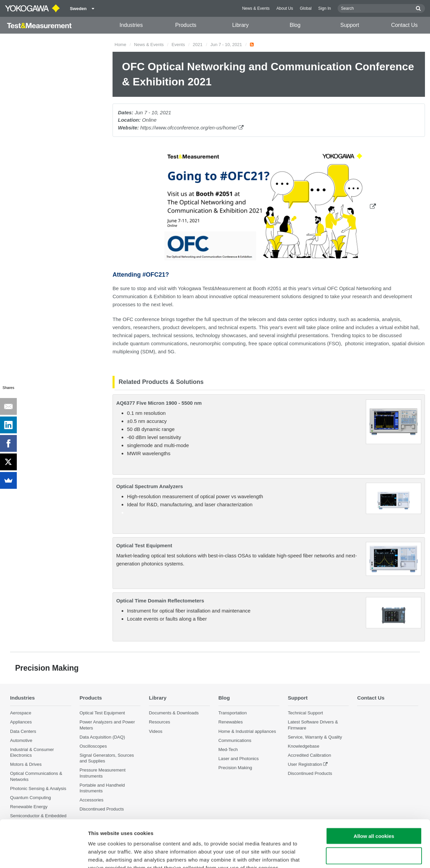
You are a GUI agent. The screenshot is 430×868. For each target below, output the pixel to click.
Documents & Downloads (174, 713)
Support (350, 25)
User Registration (305, 764)
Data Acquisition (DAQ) (102, 737)
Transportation (233, 713)
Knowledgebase (304, 746)
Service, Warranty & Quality (315, 737)
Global (306, 8)
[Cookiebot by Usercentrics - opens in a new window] (44, 855)
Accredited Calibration (310, 755)
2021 (198, 45)
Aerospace (21, 713)
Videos (156, 731)
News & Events (256, 8)
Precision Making (235, 768)
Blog (295, 25)
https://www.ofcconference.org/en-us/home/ (192, 128)
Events (178, 45)
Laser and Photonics (239, 759)
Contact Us (404, 25)
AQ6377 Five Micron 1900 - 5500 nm (159, 403)
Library (240, 25)
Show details (353, 855)
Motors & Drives (26, 764)
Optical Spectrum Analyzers (150, 486)
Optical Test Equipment (144, 545)
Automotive (21, 740)
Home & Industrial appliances (247, 731)
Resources (159, 722)
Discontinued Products (310, 773)
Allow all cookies (374, 796)
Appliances (21, 722)
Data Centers (23, 731)
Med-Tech (228, 749)
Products (186, 25)
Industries (131, 25)
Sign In (325, 8)
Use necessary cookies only (374, 815)
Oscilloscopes (93, 746)
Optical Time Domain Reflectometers (160, 601)
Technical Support (306, 713)
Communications (235, 740)
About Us (285, 8)
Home (120, 45)
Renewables (231, 722)
